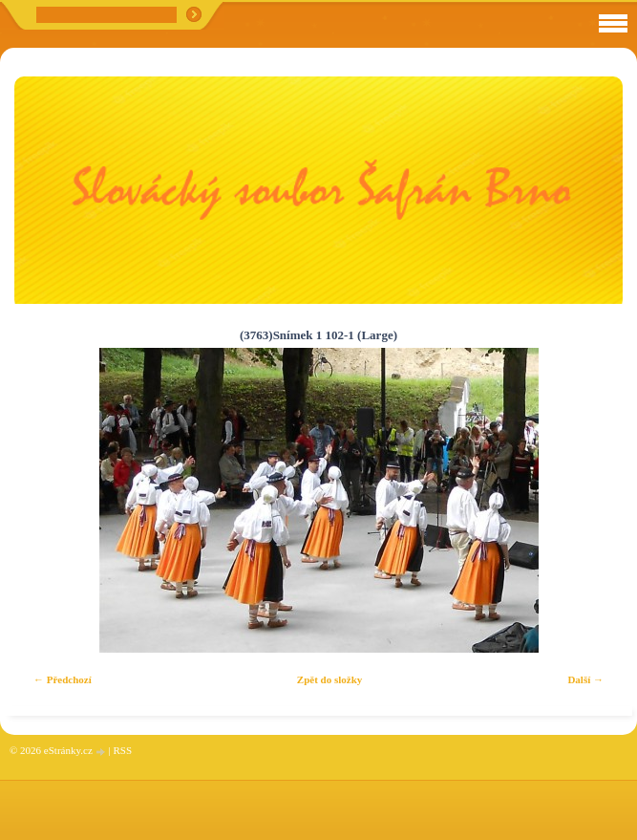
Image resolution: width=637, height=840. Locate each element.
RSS (122, 750)
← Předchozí (63, 679)
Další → (585, 679)
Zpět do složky (329, 679)
